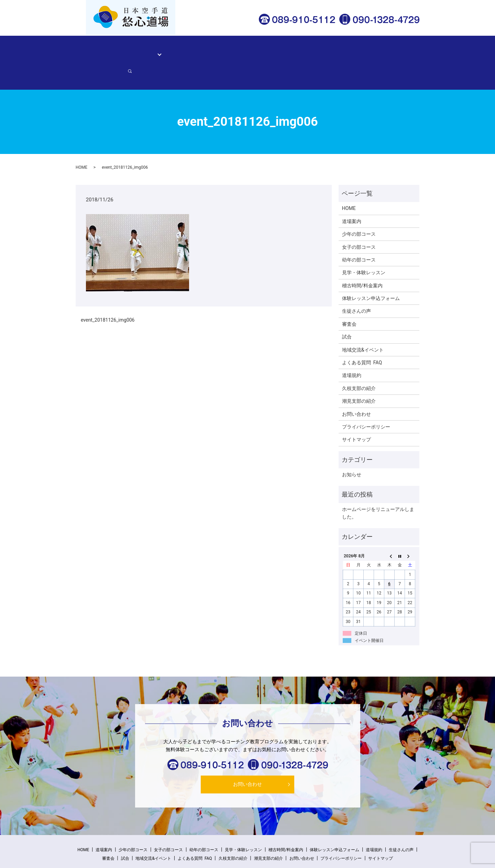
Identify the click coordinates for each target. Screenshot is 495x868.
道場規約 (352, 352)
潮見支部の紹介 (359, 377)
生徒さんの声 (281, 50)
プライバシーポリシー (366, 403)
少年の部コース (359, 210)
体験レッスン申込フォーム (331, 50)
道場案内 (128, 50)
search (407, 51)
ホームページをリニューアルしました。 (378, 489)
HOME (104, 50)
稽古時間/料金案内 (240, 50)
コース (151, 50)
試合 (347, 313)
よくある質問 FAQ (362, 339)
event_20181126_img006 (108, 296)
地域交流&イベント (363, 326)
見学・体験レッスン (191, 50)
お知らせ (352, 451)
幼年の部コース (359, 236)
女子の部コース (359, 223)
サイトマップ (356, 416)
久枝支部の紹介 (359, 364)
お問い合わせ (381, 50)
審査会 (349, 300)
